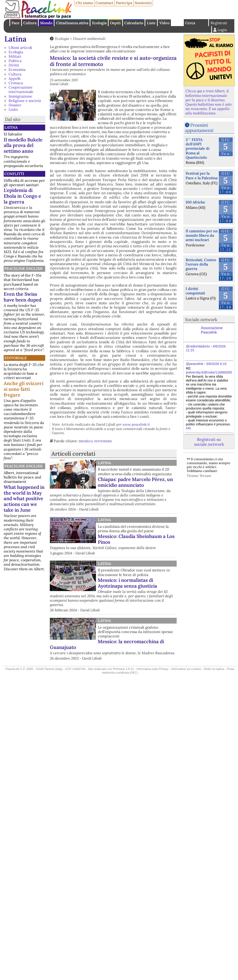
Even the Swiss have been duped (22, 297)
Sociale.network (201, 320)
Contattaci (104, 3)
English (177, 23)
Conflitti (14, 174)
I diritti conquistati (195, 291)
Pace (16, 23)
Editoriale (16, 358)
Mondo (46, 23)
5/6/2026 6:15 (216, 364)
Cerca (190, 23)
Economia (17, 69)
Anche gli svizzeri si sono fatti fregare (24, 389)
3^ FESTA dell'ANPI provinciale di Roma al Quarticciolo (198, 148)
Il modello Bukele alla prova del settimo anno (23, 145)
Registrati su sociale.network (209, 442)
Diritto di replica (214, 669)
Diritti (14, 65)
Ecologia (99, 23)
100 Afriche (195, 202)
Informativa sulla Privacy (153, 669)
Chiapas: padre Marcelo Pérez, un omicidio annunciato (135, 482)
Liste (151, 23)
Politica (15, 61)
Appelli (15, 78)
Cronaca (16, 83)
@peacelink (195, 364)
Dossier (15, 105)
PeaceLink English (24, 269)
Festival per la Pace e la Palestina (202, 175)
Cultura (30, 23)
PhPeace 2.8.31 (123, 669)
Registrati (219, 23)
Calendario (134, 23)
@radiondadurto (198, 346)
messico (86, 441)
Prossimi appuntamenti (199, 128)
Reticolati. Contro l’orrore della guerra (201, 264)
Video (164, 23)
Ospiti (115, 23)
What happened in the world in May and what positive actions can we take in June (24, 499)
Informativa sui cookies (186, 669)
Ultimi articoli (20, 48)
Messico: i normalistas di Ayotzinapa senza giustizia (127, 583)
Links (13, 109)
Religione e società (25, 101)
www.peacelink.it (136, 424)
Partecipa (124, 3)
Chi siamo (85, 3)
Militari (15, 56)
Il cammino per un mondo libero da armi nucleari (202, 235)
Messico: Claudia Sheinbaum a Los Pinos (136, 539)
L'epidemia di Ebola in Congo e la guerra (22, 196)
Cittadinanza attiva (72, 23)
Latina (15, 39)
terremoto (103, 441)
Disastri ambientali (89, 39)
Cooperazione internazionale (21, 89)
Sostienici (143, 3)
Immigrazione (20, 96)
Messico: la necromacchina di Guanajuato (107, 644)
